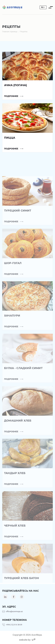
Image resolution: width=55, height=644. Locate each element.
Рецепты (24, 32)
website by (27, 640)
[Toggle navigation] (51, 7)
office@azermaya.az (14, 611)
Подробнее (11, 97)
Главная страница (10, 32)
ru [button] (42, 7)
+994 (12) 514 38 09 (14, 625)
